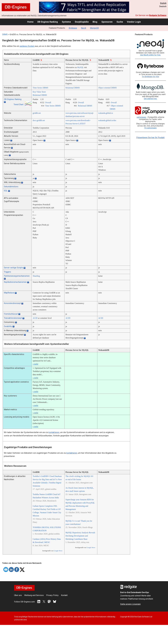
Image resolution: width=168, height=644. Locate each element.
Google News (58, 551)
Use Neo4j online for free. (150, 55)
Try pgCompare (150, 128)
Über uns (18, 595)
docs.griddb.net (39, 120)
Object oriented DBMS (107, 88)
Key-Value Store (39, 92)
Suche (120, 22)
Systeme (66, 22)
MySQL (80, 67)
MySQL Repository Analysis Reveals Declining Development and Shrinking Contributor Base (80, 536)
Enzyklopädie (82, 22)
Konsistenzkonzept (12, 303)
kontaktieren (54, 432)
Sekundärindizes (11, 187)
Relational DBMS (73, 88)
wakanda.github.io (106, 113)
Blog (95, 22)
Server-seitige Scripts (13, 268)
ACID (35, 318)
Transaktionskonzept (13, 318)
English (163, 3)
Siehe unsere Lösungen (130, 604)
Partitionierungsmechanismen (17, 276)
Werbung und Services (34, 595)
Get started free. (150, 99)
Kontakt (64, 595)
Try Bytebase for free (150, 77)
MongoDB (94, 28)
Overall (48, 102)
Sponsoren (107, 22)
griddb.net (37, 113)
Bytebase (73, 28)
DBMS (5, 34)
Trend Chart (19, 104)
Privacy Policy (52, 595)
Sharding (36, 276)
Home (30, 22)
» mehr (35, 364)
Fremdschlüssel (11, 314)
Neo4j (84, 28)
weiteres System (27, 46)
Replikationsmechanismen (15, 282)
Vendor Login (134, 22)
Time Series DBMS (40, 88)
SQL (6, 191)
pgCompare (141, 117)
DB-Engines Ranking (48, 22)
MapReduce (9, 293)
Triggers (7, 272)
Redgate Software (158, 15)
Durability (8, 326)
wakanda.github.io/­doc (107, 120)
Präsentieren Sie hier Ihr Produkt (150, 138)
